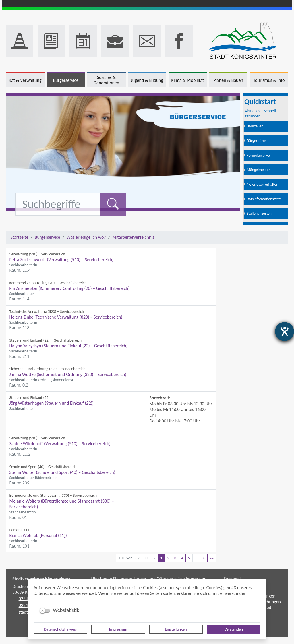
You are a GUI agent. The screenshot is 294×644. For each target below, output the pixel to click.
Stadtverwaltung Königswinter (41, 579)
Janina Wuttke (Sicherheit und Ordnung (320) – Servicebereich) (68, 374)
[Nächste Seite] (204, 558)
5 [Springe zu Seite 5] (189, 558)
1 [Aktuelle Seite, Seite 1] (161, 558)
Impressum (118, 629)
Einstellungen (176, 629)
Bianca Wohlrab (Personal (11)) (38, 535)
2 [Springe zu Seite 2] (168, 558)
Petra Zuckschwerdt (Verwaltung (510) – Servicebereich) (62, 260)
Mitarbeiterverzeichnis (133, 237)
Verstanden (234, 629)
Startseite (20, 237)
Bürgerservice (48, 237)
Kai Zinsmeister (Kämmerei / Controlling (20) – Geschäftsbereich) (70, 288)
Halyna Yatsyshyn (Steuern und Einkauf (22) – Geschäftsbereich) (69, 346)
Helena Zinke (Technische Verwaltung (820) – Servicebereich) (66, 317)
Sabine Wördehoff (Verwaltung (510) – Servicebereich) (60, 444)
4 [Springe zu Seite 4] (182, 558)
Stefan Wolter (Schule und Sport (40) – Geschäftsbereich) (62, 472)
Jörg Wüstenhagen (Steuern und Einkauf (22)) (52, 403)
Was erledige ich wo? (86, 237)
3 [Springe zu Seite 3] (175, 558)
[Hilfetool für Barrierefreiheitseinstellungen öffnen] (285, 331)
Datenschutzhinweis (60, 629)
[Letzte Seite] (212, 558)
